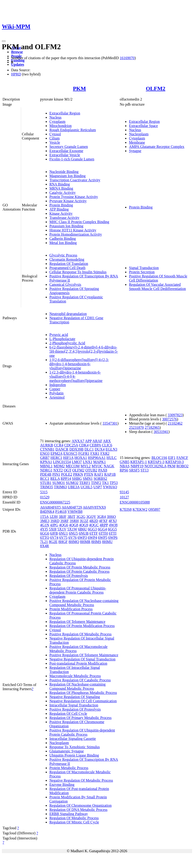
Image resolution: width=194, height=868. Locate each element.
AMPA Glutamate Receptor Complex (157, 147)
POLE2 (67, 474)
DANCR (62, 449)
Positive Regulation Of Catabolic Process (80, 680)
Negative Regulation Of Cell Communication (83, 701)
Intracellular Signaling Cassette (73, 739)
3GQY (91, 517)
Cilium (54, 138)
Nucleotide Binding (64, 172)
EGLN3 (111, 449)
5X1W (72, 529)
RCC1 (45, 479)
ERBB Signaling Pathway (69, 814)
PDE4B (46, 474)
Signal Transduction (144, 268)
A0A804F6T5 (51, 507)
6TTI (113, 533)
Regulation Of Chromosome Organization (81, 805)
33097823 (175, 415)
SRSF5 (134, 470)
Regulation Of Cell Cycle (68, 714)
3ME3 (45, 521)
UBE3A (74, 487)
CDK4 (84, 445)
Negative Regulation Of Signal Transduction (82, 659)
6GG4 (102, 529)
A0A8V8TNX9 (94, 507)
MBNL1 (46, 466)
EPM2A (57, 454)
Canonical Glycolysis (65, 284)
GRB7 (45, 458)
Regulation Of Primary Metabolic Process (80, 718)
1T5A (44, 517)
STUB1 (46, 483)
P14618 (61, 512)
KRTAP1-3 (156, 462)
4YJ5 (44, 529)
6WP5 (103, 538)
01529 (45, 497)
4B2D (94, 521)
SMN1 (88, 479)
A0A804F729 (72, 507)
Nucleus (55, 117)
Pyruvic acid (59, 335)
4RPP (104, 525)
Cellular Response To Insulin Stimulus (78, 272)
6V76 (73, 538)
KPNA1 (46, 462)
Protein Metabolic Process (69, 768)
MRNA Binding (61, 188)
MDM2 (59, 466)
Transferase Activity (64, 218)
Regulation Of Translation (69, 264)
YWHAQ (110, 487)
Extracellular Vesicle (65, 155)
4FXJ (113, 521)
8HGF (63, 542)
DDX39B (76, 449)
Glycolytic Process (63, 255)
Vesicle (55, 142)
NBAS (125, 466)
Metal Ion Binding (63, 243)
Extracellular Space (143, 126)
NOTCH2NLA (155, 466)
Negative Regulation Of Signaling (75, 697)
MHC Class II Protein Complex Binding (79, 222)
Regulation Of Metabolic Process (74, 818)
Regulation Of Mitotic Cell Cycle (74, 822)
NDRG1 (46, 470)
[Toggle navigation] (4, 41)
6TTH (103, 533)
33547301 (110, 423)
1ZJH (54, 517)
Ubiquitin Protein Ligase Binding (74, 755)
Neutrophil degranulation (68, 314)
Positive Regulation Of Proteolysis (75, 709)
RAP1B (110, 474)
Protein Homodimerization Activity (76, 234)
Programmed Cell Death (67, 268)
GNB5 (124, 462)
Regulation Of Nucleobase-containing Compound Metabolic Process (78, 686)
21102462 (175, 423)
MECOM (73, 466)
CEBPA (95, 445)
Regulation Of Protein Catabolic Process (80, 571)
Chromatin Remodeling (67, 259)
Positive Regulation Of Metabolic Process (80, 634)
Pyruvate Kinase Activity (68, 201)
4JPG (54, 525)
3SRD (55, 521)
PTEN (89, 474)
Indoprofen (58, 385)
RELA (55, 479)
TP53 (114, 483)
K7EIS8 (126, 509)
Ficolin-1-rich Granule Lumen (72, 159)
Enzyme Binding (62, 785)
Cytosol (55, 134)
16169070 (127, 58)
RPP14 (66, 479)
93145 (124, 492)
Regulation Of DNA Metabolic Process (78, 810)
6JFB (54, 533)
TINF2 (96, 483)
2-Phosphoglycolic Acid (67, 343)
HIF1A (68, 458)
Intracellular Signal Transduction (74, 705)
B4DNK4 (47, 512)
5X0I (53, 529)
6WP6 (113, 538)
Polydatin (56, 393)
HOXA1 (81, 458)
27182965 (152, 427)
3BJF (63, 517)
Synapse (135, 151)
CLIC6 (107, 445)
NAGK (109, 466)
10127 (124, 497)
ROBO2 (182, 466)
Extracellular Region (65, 113)
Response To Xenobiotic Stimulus (75, 747)
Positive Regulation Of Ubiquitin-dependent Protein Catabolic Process (82, 732)
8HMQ (74, 542)
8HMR (85, 542)
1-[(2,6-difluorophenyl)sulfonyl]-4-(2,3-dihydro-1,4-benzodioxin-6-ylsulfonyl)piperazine (79, 364)
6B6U (83, 529)
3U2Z (84, 521)
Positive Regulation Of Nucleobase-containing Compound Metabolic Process (84, 603)
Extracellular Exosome (66, 151)
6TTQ (45, 538)
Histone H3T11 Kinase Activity (73, 230)
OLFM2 (156, 88)
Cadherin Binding (63, 239)
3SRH (74, 521)
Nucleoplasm (139, 134)
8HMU (107, 542)
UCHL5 (86, 487)
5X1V (62, 529)
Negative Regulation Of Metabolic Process (81, 780)
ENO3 (45, 454)
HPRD (16, 74)
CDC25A (71, 445)
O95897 (154, 509)
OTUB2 (91, 470)
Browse (17, 52)
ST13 (145, 470)
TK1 (105, 483)
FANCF (182, 458)
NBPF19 (137, 466)
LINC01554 (62, 462)
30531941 (161, 432)
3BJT (71, 517)
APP (88, 441)
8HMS (96, 542)
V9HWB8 (75, 512)
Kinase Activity (61, 213)
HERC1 (56, 458)
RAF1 (99, 474)
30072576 (169, 419)
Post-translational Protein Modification (78, 663)
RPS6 (124, 470)
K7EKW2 (140, 509)
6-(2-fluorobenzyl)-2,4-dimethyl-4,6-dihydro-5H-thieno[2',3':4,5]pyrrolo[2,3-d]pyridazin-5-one (84, 351)
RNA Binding (60, 184)
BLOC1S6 (159, 458)
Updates (18, 64)
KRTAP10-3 (175, 462)
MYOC (97, 466)
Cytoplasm (57, 122)
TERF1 (85, 483)
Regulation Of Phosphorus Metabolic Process (83, 693)
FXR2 (105, 454)
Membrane (137, 142)
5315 (44, 492)
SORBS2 (100, 479)
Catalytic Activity (62, 193)
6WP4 (92, 538)
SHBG (77, 479)
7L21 (44, 542)
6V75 (64, 538)
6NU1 (63, 533)
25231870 (136, 427)
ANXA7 (78, 441)
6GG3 (92, 529)
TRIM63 (60, 487)
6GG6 (45, 533)
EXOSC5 (70, 454)
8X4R (45, 546)
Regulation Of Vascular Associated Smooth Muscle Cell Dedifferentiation (157, 287)
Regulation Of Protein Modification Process (82, 626)
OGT (68, 470)
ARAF (97, 441)
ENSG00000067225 (55, 502)
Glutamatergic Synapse (67, 751)
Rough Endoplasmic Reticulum (73, 130)
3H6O (111, 517)
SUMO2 (72, 483)
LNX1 (87, 462)
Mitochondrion (60, 126)
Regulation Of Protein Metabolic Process (80, 567)
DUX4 (100, 449)
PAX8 (103, 470)
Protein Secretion (142, 272)
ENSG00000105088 (135, 502)
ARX (107, 441)
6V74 (54, 538)
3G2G (81, 517)
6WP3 (82, 538)
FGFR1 (84, 454)
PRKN (78, 474)
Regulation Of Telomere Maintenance (77, 622)
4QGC (94, 525)
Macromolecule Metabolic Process (75, 676)
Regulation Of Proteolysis (69, 576)
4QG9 (84, 525)
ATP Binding (59, 209)
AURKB (47, 445)
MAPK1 (99, 462)
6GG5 (112, 529)
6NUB (84, 533)
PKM (80, 88)
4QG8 (74, 525)
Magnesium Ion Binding (67, 176)
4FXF (103, 521)
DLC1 (89, 449)
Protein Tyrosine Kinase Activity (74, 197)
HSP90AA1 (97, 458)
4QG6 (64, 525)
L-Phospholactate (62, 339)
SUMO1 (59, 483)
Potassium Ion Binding (66, 226)
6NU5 (73, 533)
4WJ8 (113, 525)
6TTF (94, 533)
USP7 (98, 487)
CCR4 (59, 445)
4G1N (45, 525)
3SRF (64, 521)
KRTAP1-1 (139, 462)
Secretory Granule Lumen (69, 147)
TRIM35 (47, 487)
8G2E (53, 542)
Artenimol (57, 397)
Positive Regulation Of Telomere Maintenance (84, 655)
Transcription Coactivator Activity (75, 180)
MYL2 (86, 466)
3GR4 (101, 517)
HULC (112, 458)
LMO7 (77, 462)
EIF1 (172, 458)
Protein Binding (61, 205)
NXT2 (58, 470)
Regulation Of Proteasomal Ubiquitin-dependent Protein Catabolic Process (78, 590)
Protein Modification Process (71, 609)
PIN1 (56, 474)
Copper (55, 389)
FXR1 (95, 454)
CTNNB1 (47, 449)
